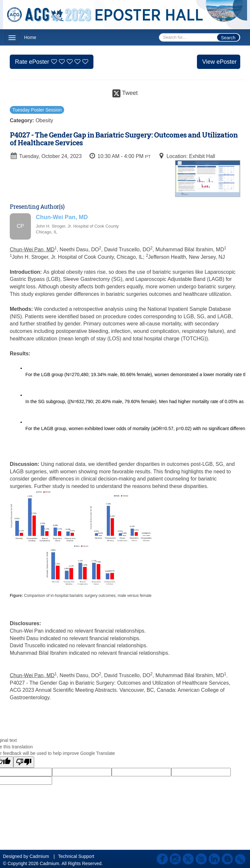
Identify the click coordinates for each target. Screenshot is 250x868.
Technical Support (76, 856)
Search (228, 38)
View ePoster (219, 62)
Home (30, 37)
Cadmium (39, 856)
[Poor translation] (24, 762)
